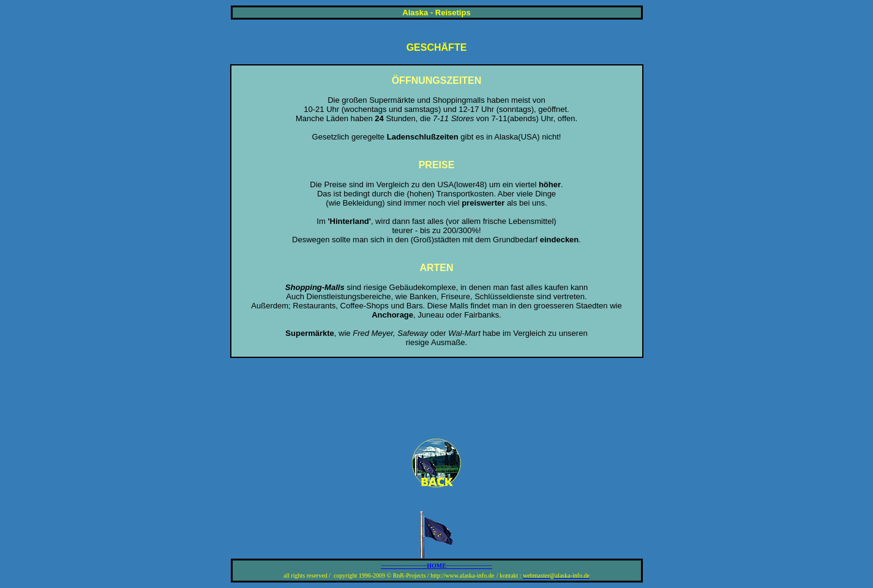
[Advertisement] (436, 398)
